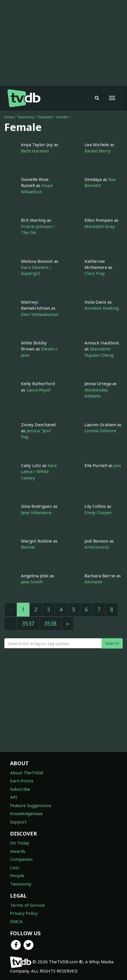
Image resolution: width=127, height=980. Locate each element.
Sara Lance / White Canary (39, 471)
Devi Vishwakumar (40, 314)
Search (112, 643)
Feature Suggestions (31, 805)
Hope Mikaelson (37, 188)
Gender (62, 117)
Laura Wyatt (39, 390)
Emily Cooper (98, 512)
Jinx (117, 465)
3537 (28, 624)
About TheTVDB (27, 773)
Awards (18, 851)
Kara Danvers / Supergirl (36, 270)
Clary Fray (95, 273)
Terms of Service (27, 905)
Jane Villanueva (36, 512)
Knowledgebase (26, 813)
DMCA (16, 921)
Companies (21, 859)
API (14, 797)
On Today (20, 843)
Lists (15, 867)
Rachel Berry (98, 151)
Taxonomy (26, 117)
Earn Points (22, 781)
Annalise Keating (102, 308)
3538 (50, 624)
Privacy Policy (24, 913)
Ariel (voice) (97, 547)
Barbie (28, 547)
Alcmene (93, 582)
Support (18, 822)
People (17, 875)
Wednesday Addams (96, 393)
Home (9, 117)
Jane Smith (32, 582)
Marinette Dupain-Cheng (99, 352)
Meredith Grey (100, 226)
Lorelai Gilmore (100, 431)
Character (45, 117)
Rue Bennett (100, 182)
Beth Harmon (35, 151)
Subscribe (20, 789)
